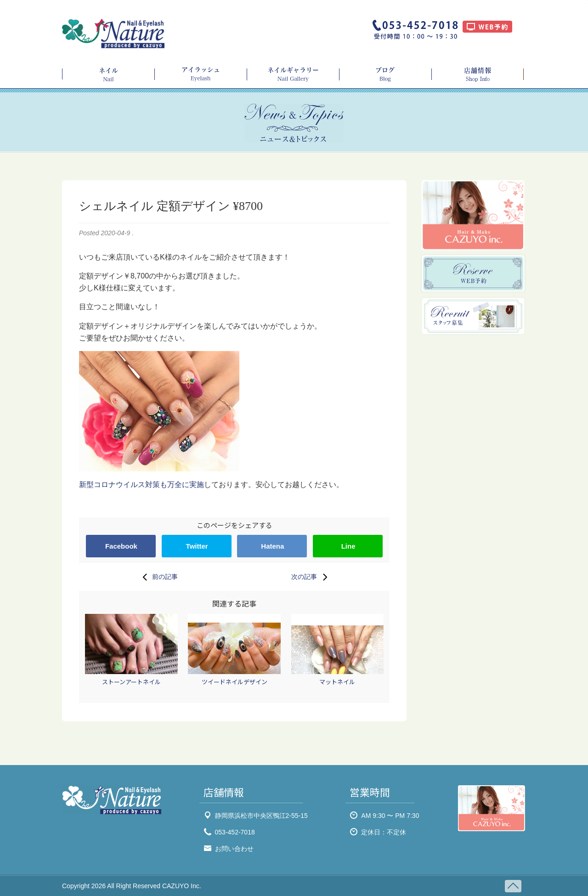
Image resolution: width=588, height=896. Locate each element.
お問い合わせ (234, 849)
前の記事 (158, 577)
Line (348, 546)
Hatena (272, 546)
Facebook (121, 546)
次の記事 (311, 577)
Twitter (197, 546)
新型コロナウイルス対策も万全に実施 (141, 485)
